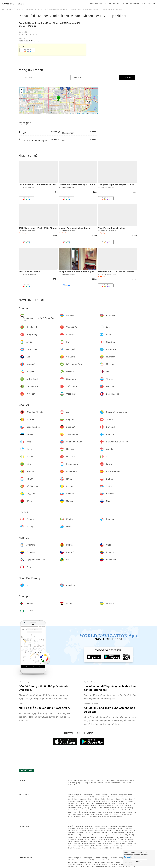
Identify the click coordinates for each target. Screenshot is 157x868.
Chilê (93, 814)
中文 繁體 (83, 781)
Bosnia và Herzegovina (103, 803)
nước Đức (78, 806)
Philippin (117, 799)
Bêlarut (99, 812)
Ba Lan (116, 810)
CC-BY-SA (95, 113)
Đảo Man (113, 808)
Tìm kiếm (127, 77)
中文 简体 (91, 781)
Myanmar (83, 799)
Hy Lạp (87, 808)
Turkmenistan (96, 801)
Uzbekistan (130, 801)
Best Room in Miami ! (29, 272)
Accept (139, 861)
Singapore (80, 801)
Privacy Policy (130, 857)
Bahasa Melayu (110, 781)
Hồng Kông (72, 797)
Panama (129, 812)
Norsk (123, 783)
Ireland (107, 808)
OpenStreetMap (79, 113)
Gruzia (130, 795)
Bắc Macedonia (95, 810)
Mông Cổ (90, 799)
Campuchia (111, 797)
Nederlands (72, 785)
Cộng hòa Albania (85, 803)
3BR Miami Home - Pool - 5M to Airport (38, 228)
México (123, 812)
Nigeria (120, 817)
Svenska (130, 783)
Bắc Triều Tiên (73, 803)
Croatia (100, 808)
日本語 (70, 781)
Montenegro (85, 810)
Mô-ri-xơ (113, 817)
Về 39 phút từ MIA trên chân (29, 41)
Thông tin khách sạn (113, 3)
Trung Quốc (123, 795)
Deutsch (94, 783)
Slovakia (92, 812)
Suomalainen (116, 783)
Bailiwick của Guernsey (76, 808)
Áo (93, 803)
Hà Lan (104, 810)
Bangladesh (114, 795)
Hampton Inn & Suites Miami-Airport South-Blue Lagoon (86, 272)
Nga (111, 812)
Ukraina (105, 812)
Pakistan (125, 799)
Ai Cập (106, 817)
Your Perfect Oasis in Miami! (112, 228)
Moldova (76, 810)
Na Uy (110, 810)
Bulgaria (121, 803)
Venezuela (77, 817)
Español (101, 783)
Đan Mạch (86, 806)
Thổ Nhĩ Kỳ (106, 801)
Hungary (94, 808)
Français (87, 783)
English (76, 781)
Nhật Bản (103, 797)
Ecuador (116, 814)
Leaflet (70, 113)
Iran (97, 797)
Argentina (80, 814)
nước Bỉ (114, 803)
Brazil (70, 817)
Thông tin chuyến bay (131, 3)
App (143, 3)
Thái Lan (87, 801)
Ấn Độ (92, 797)
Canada (116, 812)
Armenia (97, 795)
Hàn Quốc (120, 797)
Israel (87, 797)
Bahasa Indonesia (123, 781)
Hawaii (74, 814)
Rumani (131, 810)
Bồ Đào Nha (123, 810)
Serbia (70, 812)
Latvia (70, 810)
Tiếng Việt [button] (152, 3)
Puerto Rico (108, 814)
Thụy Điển (77, 812)
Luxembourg (129, 808)
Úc (87, 817)
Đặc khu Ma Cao (100, 799)
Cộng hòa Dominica (126, 814)
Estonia (94, 806)
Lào (69, 799)
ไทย (103, 781)
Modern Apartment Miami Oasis (74, 228)
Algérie (100, 817)
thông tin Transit (96, 3)
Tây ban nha (102, 806)
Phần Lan (110, 806)
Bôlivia (87, 814)
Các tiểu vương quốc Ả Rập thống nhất (81, 795)
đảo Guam (93, 817)
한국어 (98, 781)
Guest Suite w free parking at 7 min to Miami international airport (91, 185)
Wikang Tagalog (77, 783)
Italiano (107, 783)
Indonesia (80, 797)
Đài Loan (114, 801)
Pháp (117, 806)
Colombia (99, 814)
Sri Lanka (75, 799)
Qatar (131, 799)
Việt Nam (121, 801)
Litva (122, 808)
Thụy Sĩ (128, 803)
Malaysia (110, 799)
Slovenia (85, 812)
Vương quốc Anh (125, 806)
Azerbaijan (105, 795)
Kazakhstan (128, 797)
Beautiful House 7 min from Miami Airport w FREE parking (72, 16)
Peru (83, 817)
